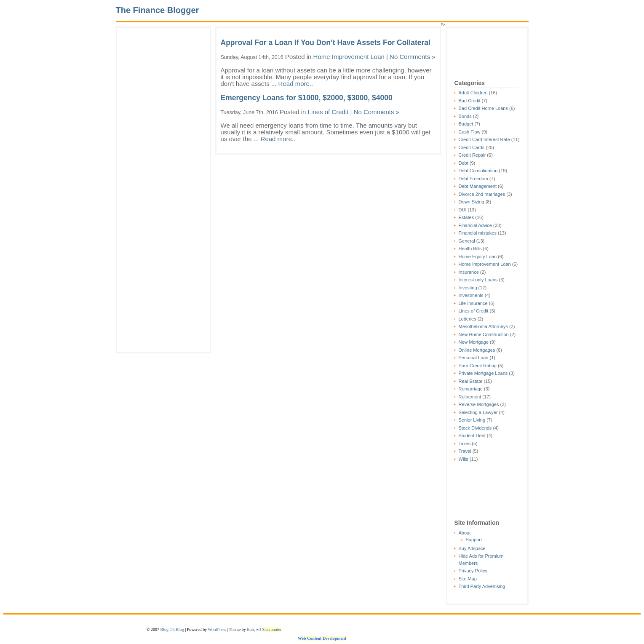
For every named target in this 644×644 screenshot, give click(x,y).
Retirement (470, 397)
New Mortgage (474, 342)
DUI (463, 210)
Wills (464, 459)
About (465, 533)
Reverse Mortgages (479, 404)
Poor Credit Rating (478, 366)
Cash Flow (470, 132)
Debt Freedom (473, 179)
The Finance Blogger (158, 10)
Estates (466, 217)
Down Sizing (472, 202)
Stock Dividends (475, 428)
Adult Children (473, 93)
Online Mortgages (477, 350)
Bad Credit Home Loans (483, 108)
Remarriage (471, 389)
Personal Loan (474, 358)
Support (474, 540)
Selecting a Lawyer (478, 412)
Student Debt (472, 436)
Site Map (468, 579)
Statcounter (272, 629)
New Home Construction (484, 334)
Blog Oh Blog (172, 629)
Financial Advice (476, 225)
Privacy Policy (473, 571)
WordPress (217, 629)
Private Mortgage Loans (483, 373)
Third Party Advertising (482, 586)
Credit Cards (472, 147)
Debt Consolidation (478, 171)
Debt (464, 163)
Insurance (469, 272)
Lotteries (468, 319)
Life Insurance (473, 303)
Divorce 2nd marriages (482, 194)
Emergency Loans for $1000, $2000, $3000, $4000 (307, 98)
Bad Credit (470, 101)
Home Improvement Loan (485, 264)
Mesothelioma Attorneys (483, 326)
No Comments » (412, 57)
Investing (468, 288)
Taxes (465, 444)
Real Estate (471, 381)
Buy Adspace (472, 548)
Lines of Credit (474, 311)
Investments (471, 295)
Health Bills (470, 249)
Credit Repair (472, 155)
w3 (259, 629)
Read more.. (296, 84)
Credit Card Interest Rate (484, 139)
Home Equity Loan (478, 257)
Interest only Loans (478, 280)
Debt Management (478, 186)
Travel (465, 451)
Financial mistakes (478, 233)
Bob (250, 629)
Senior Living (472, 420)
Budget (466, 124)
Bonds (465, 116)
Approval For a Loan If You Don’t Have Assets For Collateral (326, 43)
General (467, 241)
